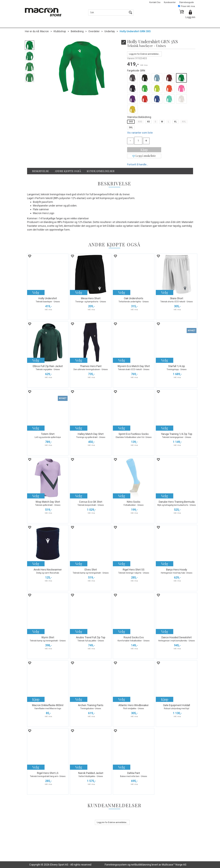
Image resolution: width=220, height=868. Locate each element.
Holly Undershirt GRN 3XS (135, 31)
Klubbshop (60, 31)
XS (148, 122)
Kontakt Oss (155, 2)
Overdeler (94, 31)
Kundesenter (170, 2)
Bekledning (77, 31)
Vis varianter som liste (140, 133)
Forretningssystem (116, 865)
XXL (184, 122)
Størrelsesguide (187, 2)
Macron (44, 31)
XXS (140, 122)
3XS (131, 122)
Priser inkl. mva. (187, 6)
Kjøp (144, 150)
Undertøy (110, 31)
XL (176, 122)
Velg (36, 292)
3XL (131, 127)
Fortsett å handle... (138, 164)
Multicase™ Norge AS (174, 865)
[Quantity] (138, 141)
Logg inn (190, 17)
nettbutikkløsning (141, 865)
